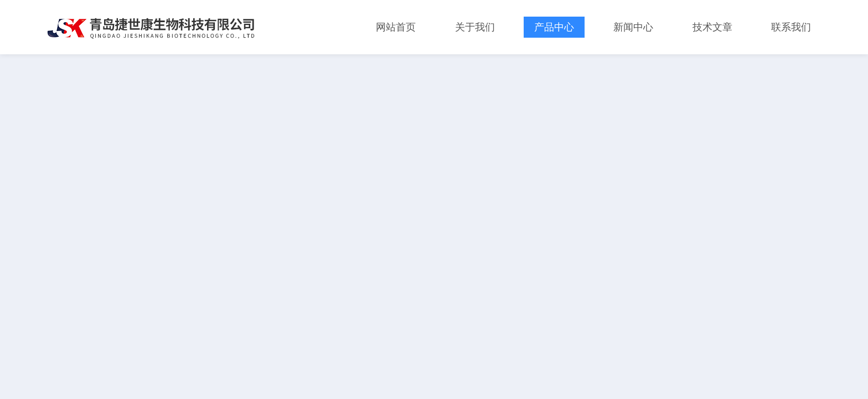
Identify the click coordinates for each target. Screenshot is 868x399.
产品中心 (554, 27)
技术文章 (712, 27)
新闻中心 (633, 27)
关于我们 (475, 27)
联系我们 (791, 27)
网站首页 (396, 27)
